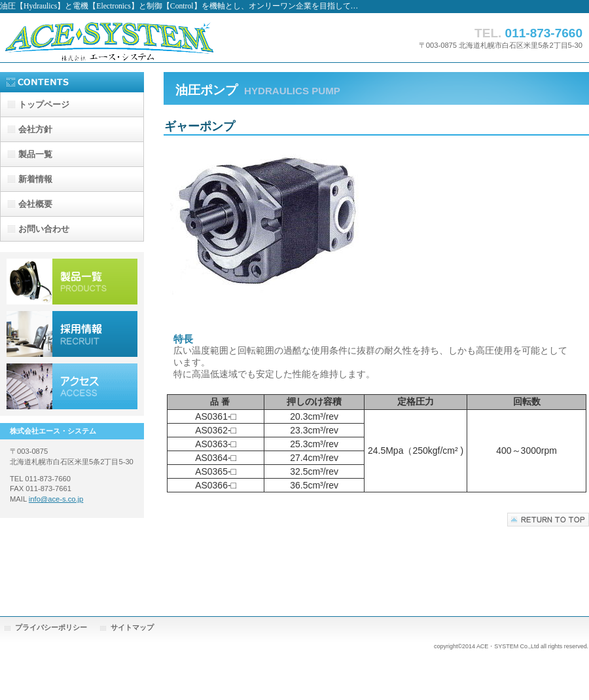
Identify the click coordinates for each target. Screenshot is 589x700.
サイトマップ (132, 627)
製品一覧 (72, 282)
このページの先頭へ (548, 520)
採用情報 (72, 334)
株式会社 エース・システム (131, 38)
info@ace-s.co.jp (56, 499)
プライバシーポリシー (51, 627)
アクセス (72, 386)
